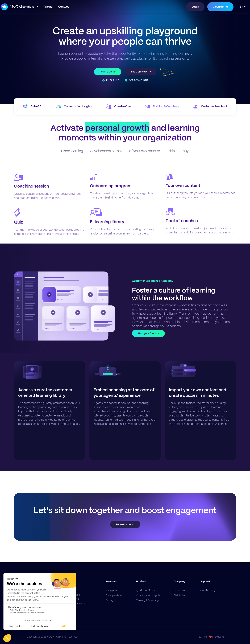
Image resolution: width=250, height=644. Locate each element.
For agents (111, 590)
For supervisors (114, 595)
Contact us (180, 590)
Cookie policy (208, 590)
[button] (40, 7)
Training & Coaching (147, 600)
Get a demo (220, 7)
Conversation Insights (148, 595)
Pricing (58, 7)
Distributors (180, 595)
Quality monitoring (146, 590)
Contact (74, 7)
